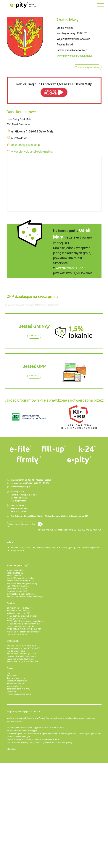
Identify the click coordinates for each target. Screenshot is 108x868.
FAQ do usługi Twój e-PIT (18, 651)
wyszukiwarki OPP (69, 268)
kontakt (15, 548)
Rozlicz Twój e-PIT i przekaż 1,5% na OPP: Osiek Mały (54, 84)
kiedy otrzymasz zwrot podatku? (21, 626)
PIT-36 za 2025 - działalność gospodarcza (25, 621)
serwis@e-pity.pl (23, 487)
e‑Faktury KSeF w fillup (17, 589)
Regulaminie (52, 734)
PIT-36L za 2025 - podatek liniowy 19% (24, 624)
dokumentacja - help (16, 678)
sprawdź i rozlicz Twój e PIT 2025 (21, 646)
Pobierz (18, 565)
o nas (27, 548)
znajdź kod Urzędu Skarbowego (21, 659)
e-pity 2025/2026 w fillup (18, 586)
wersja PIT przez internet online (21, 578)
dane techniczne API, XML (18, 689)
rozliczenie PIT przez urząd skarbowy (23, 632)
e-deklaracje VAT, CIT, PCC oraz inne (23, 662)
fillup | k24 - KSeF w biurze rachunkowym (25, 597)
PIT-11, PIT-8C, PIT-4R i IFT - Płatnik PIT (24, 629)
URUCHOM (51, 92)
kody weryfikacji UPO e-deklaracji (21, 656)
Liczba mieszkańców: (69, 50)
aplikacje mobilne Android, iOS (20, 581)
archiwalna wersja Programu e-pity (22, 584)
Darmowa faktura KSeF (17, 591)
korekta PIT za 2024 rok (17, 634)
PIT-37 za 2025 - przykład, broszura (22, 616)
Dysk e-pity (12, 691)
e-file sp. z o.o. (58, 728)
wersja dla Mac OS (15, 573)
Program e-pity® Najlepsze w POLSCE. (24, 712)
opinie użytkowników (46, 548)
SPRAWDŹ (34, 336)
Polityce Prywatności (68, 734)
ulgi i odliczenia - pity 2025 (18, 613)
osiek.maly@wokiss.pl (26, 145)
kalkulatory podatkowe (17, 681)
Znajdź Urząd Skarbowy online (22, 524)
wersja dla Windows (16, 570)
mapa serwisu (18, 551)
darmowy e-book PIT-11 (17, 684)
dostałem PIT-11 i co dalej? (19, 611)
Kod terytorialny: (66, 33)
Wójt (9, 124)
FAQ (9, 673)
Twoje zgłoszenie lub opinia (19, 694)
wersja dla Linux (14, 576)
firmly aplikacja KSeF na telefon (21, 594)
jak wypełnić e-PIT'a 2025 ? (19, 608)
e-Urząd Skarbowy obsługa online (21, 654)
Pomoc (10, 668)
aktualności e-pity (14, 686)
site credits (12, 749)
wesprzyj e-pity (69, 548)
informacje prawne (90, 548)
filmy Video (12, 676)
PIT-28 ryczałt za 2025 (17, 619)
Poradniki (11, 603)
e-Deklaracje (12, 641)
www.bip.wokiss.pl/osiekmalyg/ (75, 56)
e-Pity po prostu (23, 5)
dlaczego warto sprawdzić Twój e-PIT (23, 648)
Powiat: (61, 45)
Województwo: (65, 39)
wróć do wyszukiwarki (89, 67)
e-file (10, 542)
